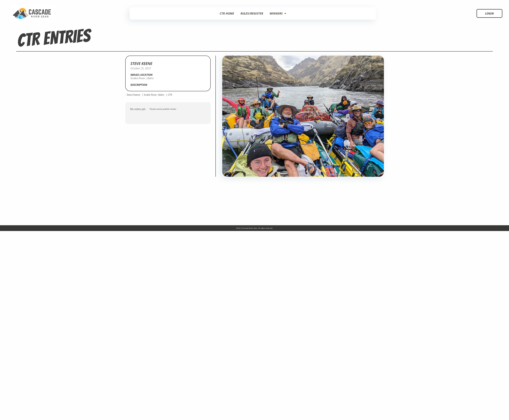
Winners (278, 13)
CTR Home (227, 13)
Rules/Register (252, 13)
